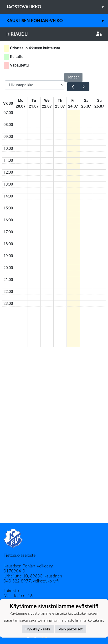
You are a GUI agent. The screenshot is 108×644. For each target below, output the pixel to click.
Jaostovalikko (57, 7)
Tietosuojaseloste (20, 555)
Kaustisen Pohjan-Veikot (57, 21)
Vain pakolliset (71, 629)
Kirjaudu (54, 34)
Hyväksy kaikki (38, 629)
